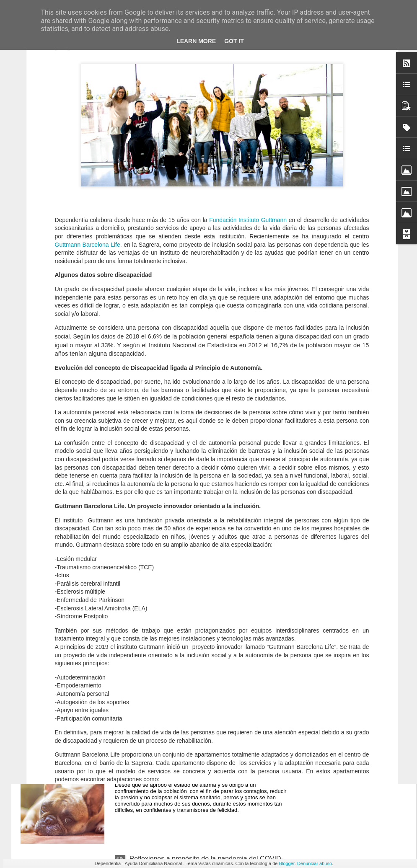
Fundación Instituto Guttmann (249, 111)
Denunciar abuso (315, 863)
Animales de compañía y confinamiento (188, 763)
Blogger (286, 863)
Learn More (196, 41)
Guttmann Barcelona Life (88, 135)
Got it (234, 41)
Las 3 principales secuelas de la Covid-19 (191, 573)
